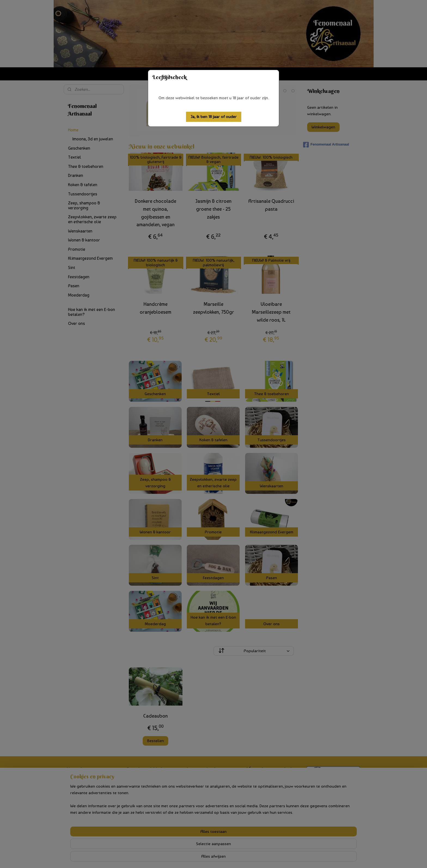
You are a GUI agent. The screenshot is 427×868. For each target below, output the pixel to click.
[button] (214, 117)
